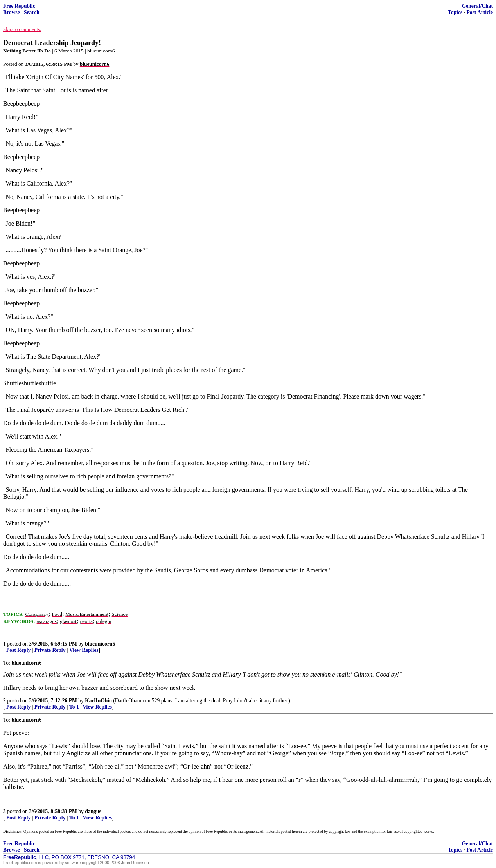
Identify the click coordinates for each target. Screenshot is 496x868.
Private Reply (50, 650)
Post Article (480, 12)
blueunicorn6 (100, 644)
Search (32, 12)
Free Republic (19, 6)
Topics (455, 12)
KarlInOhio (98, 701)
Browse (12, 12)
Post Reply (18, 650)
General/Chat (477, 6)
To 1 (74, 707)
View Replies (84, 650)
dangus (93, 811)
